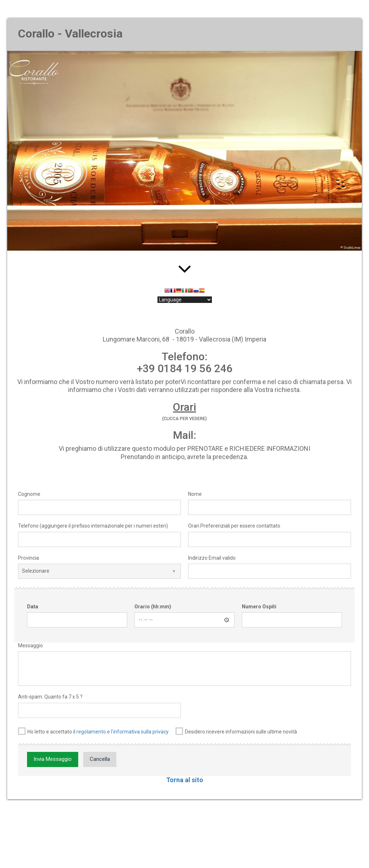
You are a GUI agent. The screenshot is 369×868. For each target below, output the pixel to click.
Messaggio (30, 646)
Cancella (100, 759)
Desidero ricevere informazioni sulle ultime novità (236, 731)
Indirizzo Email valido (212, 558)
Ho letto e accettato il (93, 731)
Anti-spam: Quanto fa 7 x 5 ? (50, 697)
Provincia (28, 558)
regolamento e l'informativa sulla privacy (123, 732)
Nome (195, 494)
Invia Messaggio (53, 759)
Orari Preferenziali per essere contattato (234, 526)
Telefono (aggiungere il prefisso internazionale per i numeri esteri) (93, 526)
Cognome (29, 494)
